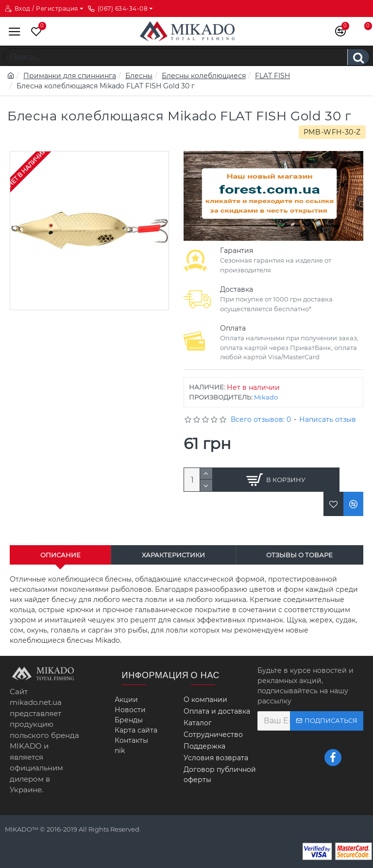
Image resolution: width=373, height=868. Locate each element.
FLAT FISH (272, 76)
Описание (60, 555)
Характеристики (173, 555)
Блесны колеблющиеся (204, 76)
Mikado (266, 397)
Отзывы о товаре (299, 555)
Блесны (139, 76)
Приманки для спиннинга (70, 76)
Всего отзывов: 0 (261, 419)
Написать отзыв (328, 419)
